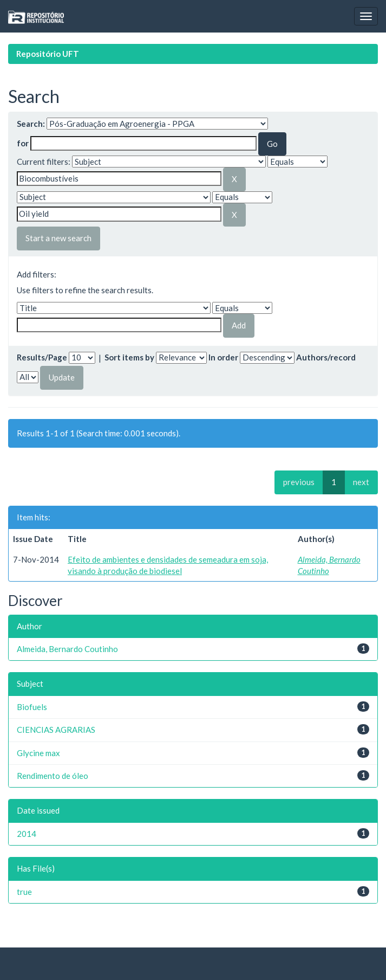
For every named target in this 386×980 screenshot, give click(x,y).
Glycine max (38, 753)
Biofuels (32, 707)
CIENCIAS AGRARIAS (56, 730)
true (24, 892)
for (23, 143)
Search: (31, 124)
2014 (27, 834)
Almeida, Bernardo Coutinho (67, 649)
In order (223, 357)
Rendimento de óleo (53, 776)
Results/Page (42, 357)
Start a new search (58, 238)
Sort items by (129, 357)
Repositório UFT (48, 54)
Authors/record (326, 357)
